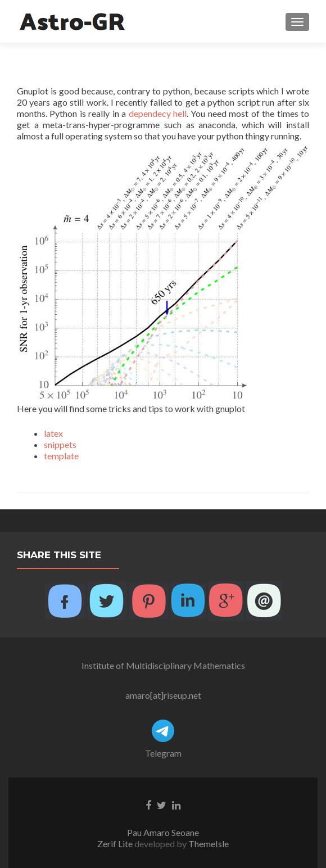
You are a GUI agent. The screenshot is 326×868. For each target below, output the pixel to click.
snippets (60, 444)
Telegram (163, 753)
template (61, 456)
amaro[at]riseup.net (163, 695)
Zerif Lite (116, 844)
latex (53, 433)
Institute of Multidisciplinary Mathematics (163, 665)
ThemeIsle (209, 844)
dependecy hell (158, 113)
